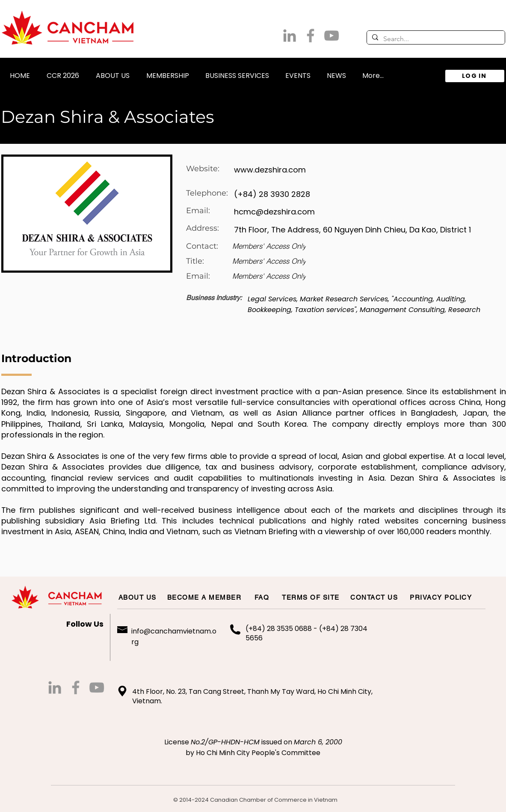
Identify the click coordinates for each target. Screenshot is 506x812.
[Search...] (435, 39)
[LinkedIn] (290, 36)
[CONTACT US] (375, 597)
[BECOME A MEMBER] (205, 597)
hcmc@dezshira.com (274, 212)
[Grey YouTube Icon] (331, 36)
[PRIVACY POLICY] (441, 597)
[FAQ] (262, 597)
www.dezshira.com (270, 170)
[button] (113, 72)
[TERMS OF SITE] (311, 597)
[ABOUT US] (138, 597)
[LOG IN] (475, 76)
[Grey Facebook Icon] (311, 36)
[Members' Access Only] (269, 246)
